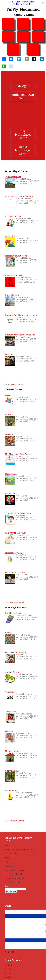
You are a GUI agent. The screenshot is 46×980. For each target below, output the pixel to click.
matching (9, 965)
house (7, 973)
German (9, 731)
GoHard (9, 355)
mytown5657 (11, 474)
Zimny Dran (11, 712)
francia (8, 977)
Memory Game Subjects (16, 256)
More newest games (14, 603)
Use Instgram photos (14, 878)
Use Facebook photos (14, 874)
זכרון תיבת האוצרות (13, 216)
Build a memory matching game (19, 850)
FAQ (7, 862)
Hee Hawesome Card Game (18, 454)
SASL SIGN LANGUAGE (16, 533)
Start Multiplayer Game (23, 135)
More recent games (14, 385)
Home (7, 846)
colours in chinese (14, 276)
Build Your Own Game (23, 96)
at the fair (10, 236)
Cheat (7, 896)
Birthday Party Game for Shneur (20, 335)
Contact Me (10, 952)
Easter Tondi (11, 494)
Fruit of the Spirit (13, 613)
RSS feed (9, 866)
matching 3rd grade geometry (19, 197)
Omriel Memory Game (15, 652)
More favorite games (14, 821)
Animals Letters (13, 672)
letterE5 (9, 415)
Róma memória (12, 295)
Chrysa (8, 633)
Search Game (11, 854)
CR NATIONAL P (12, 771)
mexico (8, 969)
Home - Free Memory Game (22, 2)
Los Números (11, 791)
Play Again (23, 86)
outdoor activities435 (15, 573)
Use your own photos (14, 870)
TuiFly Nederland (13, 177)
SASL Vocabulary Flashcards (18, 513)
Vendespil (10, 692)
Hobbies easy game (14, 553)
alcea (8, 395)
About (7, 858)
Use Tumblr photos (13, 882)
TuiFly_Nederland (22, 4)
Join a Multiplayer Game (23, 150)
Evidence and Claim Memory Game (21, 315)
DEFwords (10, 434)
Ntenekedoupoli (13, 751)
